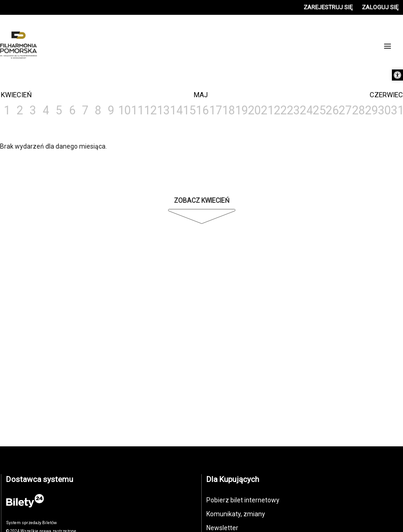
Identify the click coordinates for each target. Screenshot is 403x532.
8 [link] (98, 110)
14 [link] (176, 110)
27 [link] (345, 110)
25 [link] (319, 110)
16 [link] (202, 110)
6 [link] (72, 110)
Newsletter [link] (222, 528)
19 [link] (241, 110)
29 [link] (371, 110)
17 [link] (215, 110)
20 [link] (254, 110)
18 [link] (228, 110)
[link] (397, 75)
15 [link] (189, 110)
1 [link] (7, 110)
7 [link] (85, 110)
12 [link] (150, 110)
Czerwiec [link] (386, 95)
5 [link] (59, 110)
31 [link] (397, 110)
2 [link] (20, 110)
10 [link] (124, 110)
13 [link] (163, 110)
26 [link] (332, 110)
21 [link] (267, 110)
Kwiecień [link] (16, 95)
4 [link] (46, 110)
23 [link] (293, 110)
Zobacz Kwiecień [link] (202, 200)
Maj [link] (201, 95)
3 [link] (33, 110)
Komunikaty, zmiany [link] (236, 514)
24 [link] (306, 110)
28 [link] (358, 110)
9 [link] (111, 110)
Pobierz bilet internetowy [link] (243, 500)
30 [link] (384, 110)
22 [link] (280, 110)
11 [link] (137, 110)
